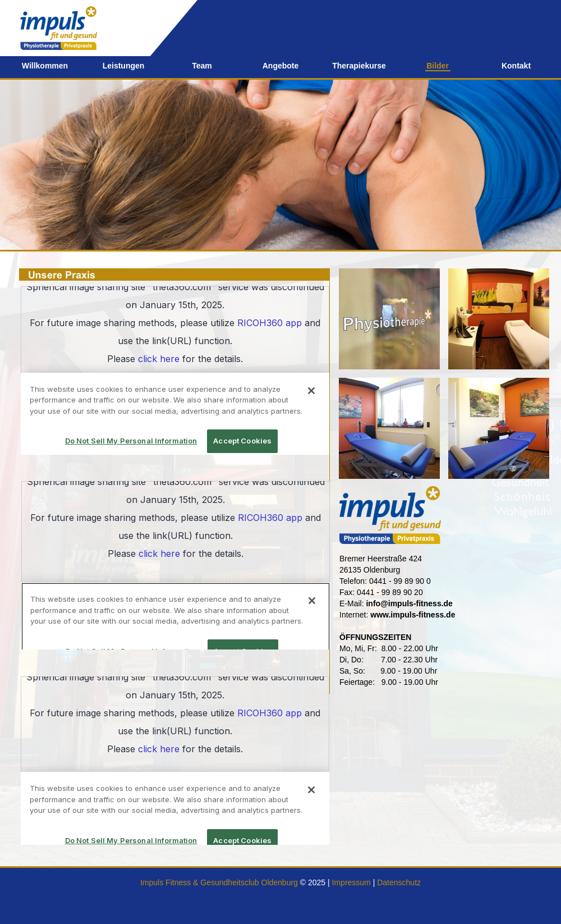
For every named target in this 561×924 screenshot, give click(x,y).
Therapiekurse (359, 66)
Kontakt (516, 66)
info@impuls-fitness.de (409, 603)
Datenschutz (399, 882)
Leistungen (124, 66)
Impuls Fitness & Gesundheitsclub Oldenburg (219, 882)
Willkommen (45, 66)
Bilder (438, 66)
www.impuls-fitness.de (413, 615)
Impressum (351, 882)
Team (202, 66)
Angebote (281, 66)
